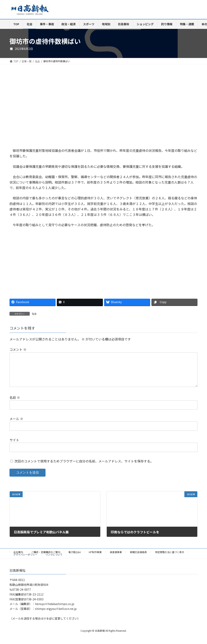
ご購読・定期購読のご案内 (46, 558)
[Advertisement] (55, 109)
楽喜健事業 (116, 558)
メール (16, 425)
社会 (34, 314)
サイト (14, 446)
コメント (18, 349)
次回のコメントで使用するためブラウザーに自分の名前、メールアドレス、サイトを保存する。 (84, 468)
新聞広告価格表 (138, 558)
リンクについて (54, 561)
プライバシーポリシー (25, 561)
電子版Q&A (74, 558)
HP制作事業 (95, 558)
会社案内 (18, 558)
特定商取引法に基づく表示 (170, 558)
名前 (15, 404)
